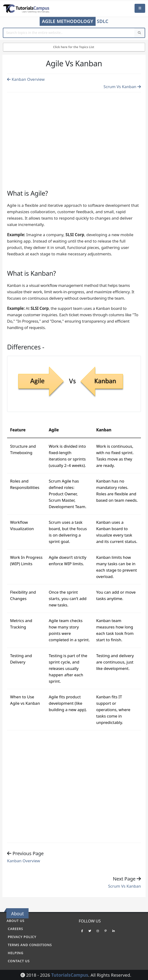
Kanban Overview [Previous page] (26, 79)
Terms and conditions (30, 945)
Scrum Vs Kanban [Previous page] (122, 87)
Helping (16, 953)
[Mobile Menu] (140, 8)
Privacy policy (22, 937)
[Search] (140, 33)
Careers (15, 929)
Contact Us (19, 961)
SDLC (103, 21)
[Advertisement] (74, 135)
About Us (15, 921)
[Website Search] (69, 33)
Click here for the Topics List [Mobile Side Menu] (74, 47)
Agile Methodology (68, 21)
